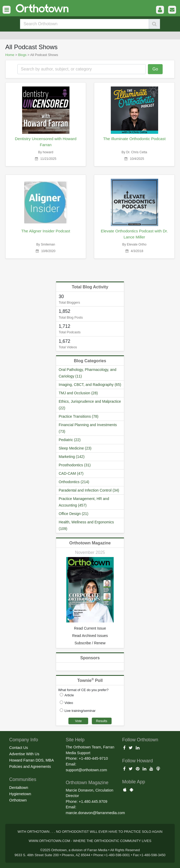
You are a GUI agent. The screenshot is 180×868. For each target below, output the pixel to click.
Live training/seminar (80, 711)
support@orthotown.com (86, 770)
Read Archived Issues (90, 636)
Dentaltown (19, 788)
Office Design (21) (74, 514)
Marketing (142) (72, 457)
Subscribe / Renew (90, 643)
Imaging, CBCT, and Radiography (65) (90, 385)
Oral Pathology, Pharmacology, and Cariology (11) (87, 373)
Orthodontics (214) (74, 482)
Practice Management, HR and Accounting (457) (84, 502)
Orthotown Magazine (90, 543)
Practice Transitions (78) (79, 416)
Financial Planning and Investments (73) (88, 428)
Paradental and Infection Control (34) (89, 490)
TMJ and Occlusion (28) (78, 393)
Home (10, 55)
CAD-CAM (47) (71, 473)
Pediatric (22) (70, 440)
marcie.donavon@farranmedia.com (95, 813)
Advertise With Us (24, 754)
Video (69, 703)
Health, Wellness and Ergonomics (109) (86, 525)
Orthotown (18, 800)
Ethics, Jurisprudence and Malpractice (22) (90, 405)
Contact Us (19, 748)
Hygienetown (20, 794)
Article (69, 695)
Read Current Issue (90, 628)
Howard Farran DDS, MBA (32, 760)
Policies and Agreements (30, 767)
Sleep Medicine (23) (75, 448)
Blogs (22, 55)
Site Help (75, 740)
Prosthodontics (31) (75, 465)
